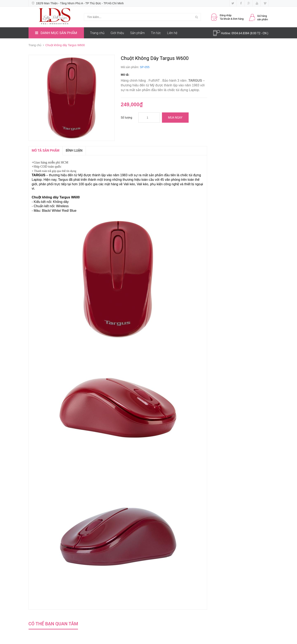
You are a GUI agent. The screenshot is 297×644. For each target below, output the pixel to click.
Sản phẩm (137, 33)
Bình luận (74, 150)
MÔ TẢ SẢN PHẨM (46, 150)
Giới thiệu (117, 33)
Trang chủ (97, 33)
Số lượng (127, 118)
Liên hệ (172, 33)
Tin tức (156, 33)
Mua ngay (175, 118)
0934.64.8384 (241, 33)
